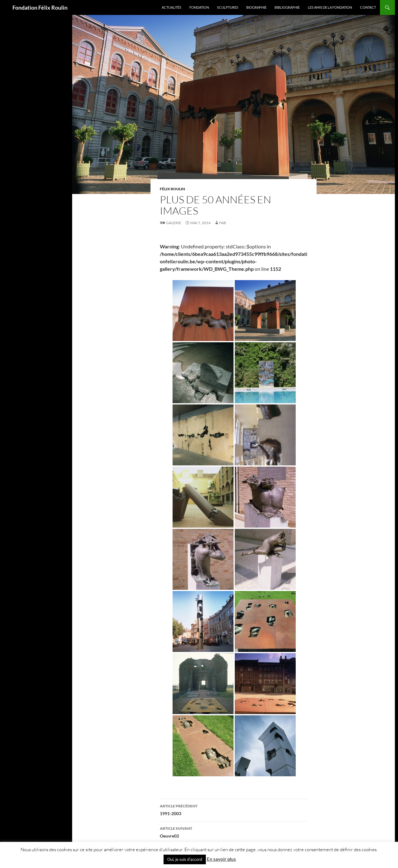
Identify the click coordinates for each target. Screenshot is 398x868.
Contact (368, 7)
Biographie (256, 7)
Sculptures (228, 7)
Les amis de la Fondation (330, 7)
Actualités (171, 7)
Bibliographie (287, 7)
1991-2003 (234, 809)
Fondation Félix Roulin (40, 7)
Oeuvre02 (234, 832)
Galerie (174, 223)
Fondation (199, 7)
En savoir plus (221, 859)
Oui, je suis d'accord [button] (185, 859)
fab (223, 223)
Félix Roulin (172, 189)
